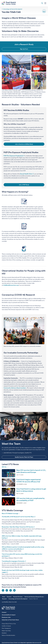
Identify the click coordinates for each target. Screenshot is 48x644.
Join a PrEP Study (24, 185)
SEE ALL (5, 467)
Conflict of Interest (6, 626)
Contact (4, 612)
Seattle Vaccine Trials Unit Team (24, 457)
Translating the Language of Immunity (13, 561)
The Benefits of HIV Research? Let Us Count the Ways (18, 517)
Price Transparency (6, 628)
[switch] (44, 11)
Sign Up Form (24, 49)
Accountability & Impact (9, 615)
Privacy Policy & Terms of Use (9, 624)
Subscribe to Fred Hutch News (10, 620)
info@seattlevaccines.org (11, 285)
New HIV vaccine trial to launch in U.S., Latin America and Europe (31, 471)
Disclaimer (4, 633)
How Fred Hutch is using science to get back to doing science (31, 490)
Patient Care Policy (6, 631)
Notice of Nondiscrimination (8, 635)
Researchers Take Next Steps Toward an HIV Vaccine (17, 527)
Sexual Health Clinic (26, 174)
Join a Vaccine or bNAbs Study (24, 144)
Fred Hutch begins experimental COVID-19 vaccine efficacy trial (28, 481)
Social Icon (3, 590)
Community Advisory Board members (15, 388)
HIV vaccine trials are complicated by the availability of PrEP (30, 499)
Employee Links (6, 617)
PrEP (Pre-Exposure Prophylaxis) (13, 156)
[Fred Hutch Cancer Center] (8, 608)
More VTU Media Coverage (11, 513)
